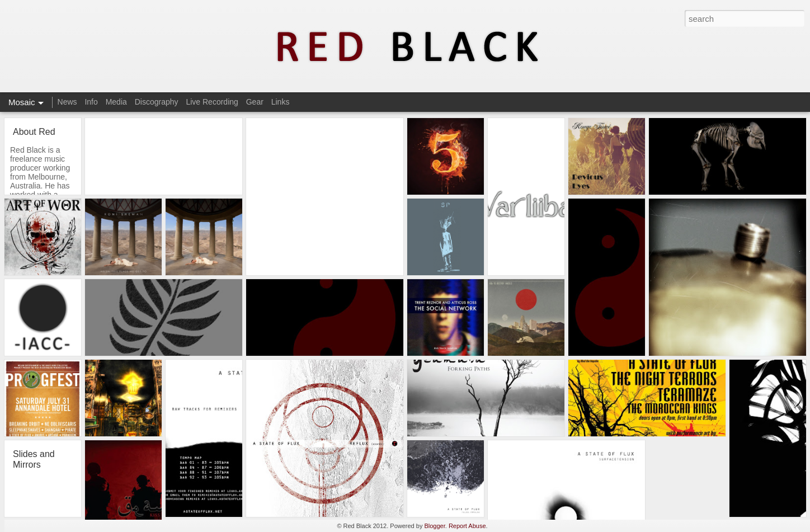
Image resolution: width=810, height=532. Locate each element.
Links (281, 102)
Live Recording (212, 102)
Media (116, 102)
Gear (255, 102)
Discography (157, 102)
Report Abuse (467, 526)
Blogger (434, 526)
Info (91, 102)
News (67, 102)
